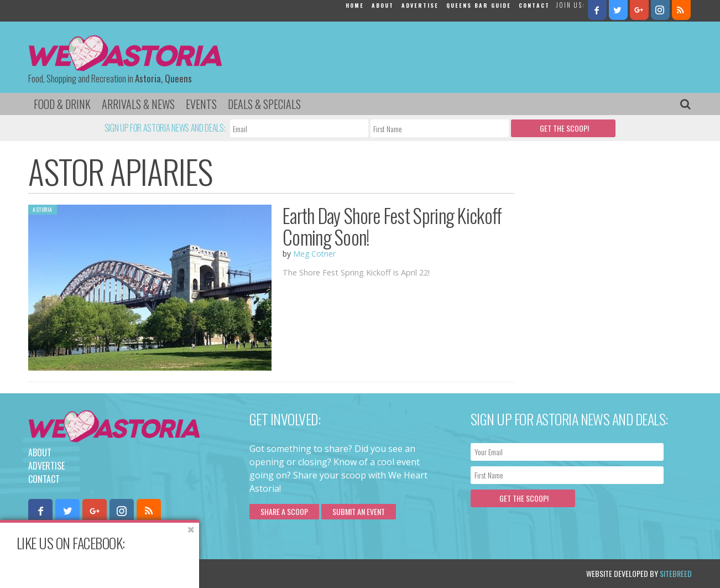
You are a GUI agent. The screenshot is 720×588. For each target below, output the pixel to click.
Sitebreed (676, 573)
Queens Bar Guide (479, 5)
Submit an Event (359, 511)
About (383, 5)
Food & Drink (62, 104)
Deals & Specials (264, 104)
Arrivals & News (138, 104)
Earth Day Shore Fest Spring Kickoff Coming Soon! (392, 226)
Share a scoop (284, 511)
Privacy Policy (140, 573)
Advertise (420, 5)
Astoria (43, 209)
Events (201, 104)
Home (355, 5)
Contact (534, 5)
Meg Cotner (314, 254)
